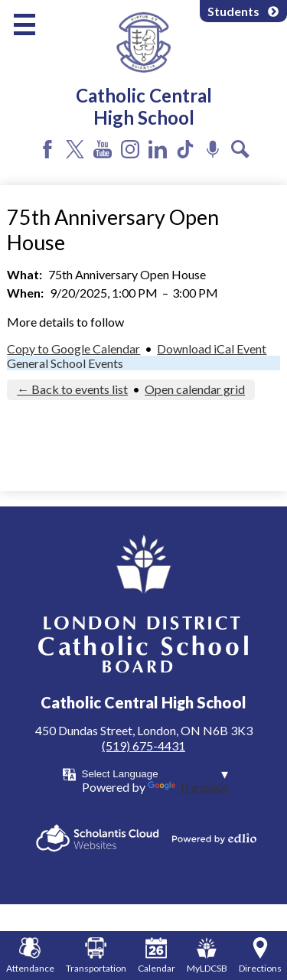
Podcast (213, 149)
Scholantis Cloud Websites (98, 838)
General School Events (65, 363)
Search (240, 149)
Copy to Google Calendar (73, 348)
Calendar (157, 956)
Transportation (96, 956)
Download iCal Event (212, 348)
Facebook (47, 149)
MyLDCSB (207, 956)
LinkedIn (158, 149)
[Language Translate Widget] (155, 774)
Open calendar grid (195, 389)
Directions (260, 956)
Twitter (75, 149)
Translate (188, 787)
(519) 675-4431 (143, 746)
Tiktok (185, 149)
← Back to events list (72, 389)
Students (243, 11)
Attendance (30, 956)
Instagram (130, 149)
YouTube (103, 149)
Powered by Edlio (214, 838)
